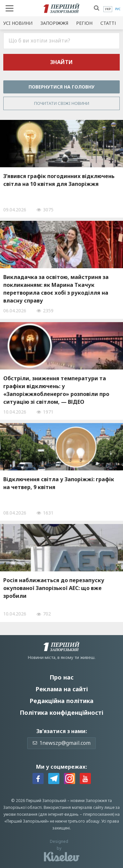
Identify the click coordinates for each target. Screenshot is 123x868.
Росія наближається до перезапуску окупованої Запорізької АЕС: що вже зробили (54, 588)
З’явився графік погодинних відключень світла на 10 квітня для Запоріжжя (59, 180)
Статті (108, 23)
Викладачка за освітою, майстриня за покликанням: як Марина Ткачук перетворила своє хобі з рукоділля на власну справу (56, 289)
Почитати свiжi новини (62, 103)
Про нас (61, 677)
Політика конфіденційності (61, 712)
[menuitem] (108, 9)
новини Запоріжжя (89, 801)
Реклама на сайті (62, 689)
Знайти (61, 62)
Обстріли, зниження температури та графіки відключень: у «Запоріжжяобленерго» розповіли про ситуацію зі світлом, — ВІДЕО (56, 390)
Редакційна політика (61, 701)
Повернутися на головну (61, 87)
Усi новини (18, 23)
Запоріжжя (54, 23)
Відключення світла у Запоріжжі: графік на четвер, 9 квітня (59, 483)
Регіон (84, 23)
